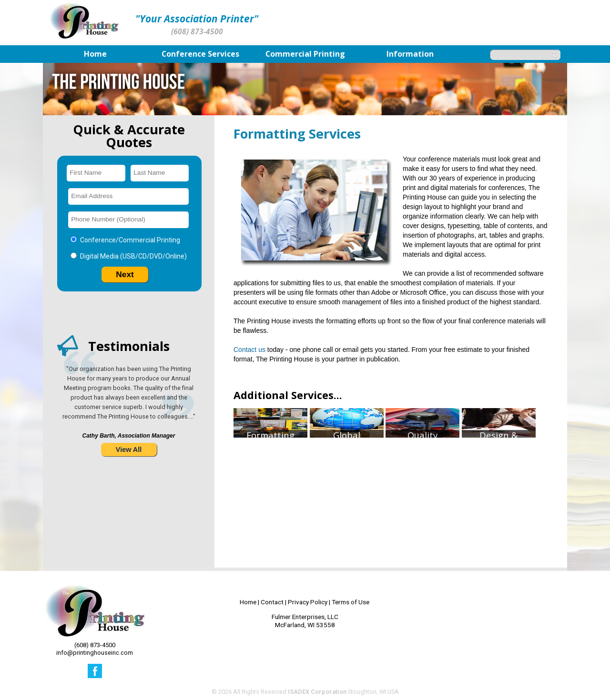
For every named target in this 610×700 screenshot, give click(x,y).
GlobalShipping (347, 485)
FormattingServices (270, 485)
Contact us (249, 350)
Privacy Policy (308, 602)
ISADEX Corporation (317, 692)
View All (129, 450)
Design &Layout (499, 485)
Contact (272, 602)
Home (248, 602)
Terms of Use (351, 602)
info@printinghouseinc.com (95, 653)
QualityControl (422, 485)
